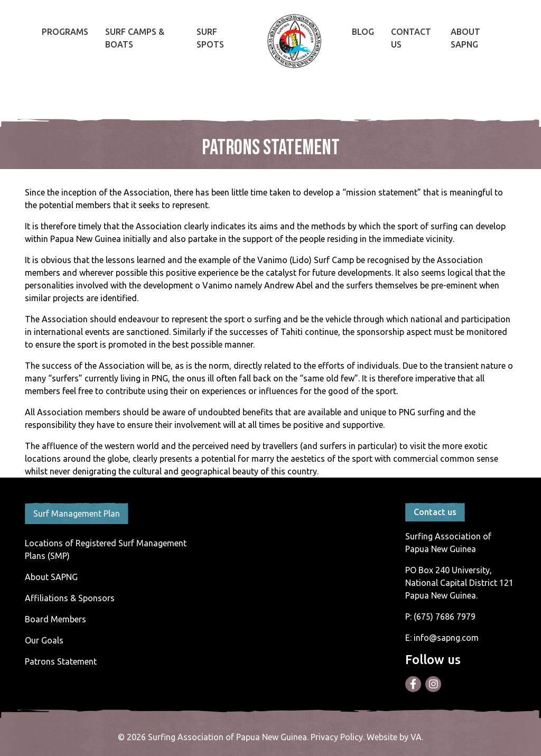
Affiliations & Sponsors (70, 598)
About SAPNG (465, 38)
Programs (65, 32)
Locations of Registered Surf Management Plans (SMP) (106, 549)
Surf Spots (210, 38)
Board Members (55, 619)
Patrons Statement (61, 661)
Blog (363, 32)
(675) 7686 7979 (445, 617)
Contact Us (411, 38)
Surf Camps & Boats (135, 38)
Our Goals (44, 640)
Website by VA (394, 737)
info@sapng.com (446, 638)
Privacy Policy (337, 737)
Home (294, 41)
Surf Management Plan (77, 514)
